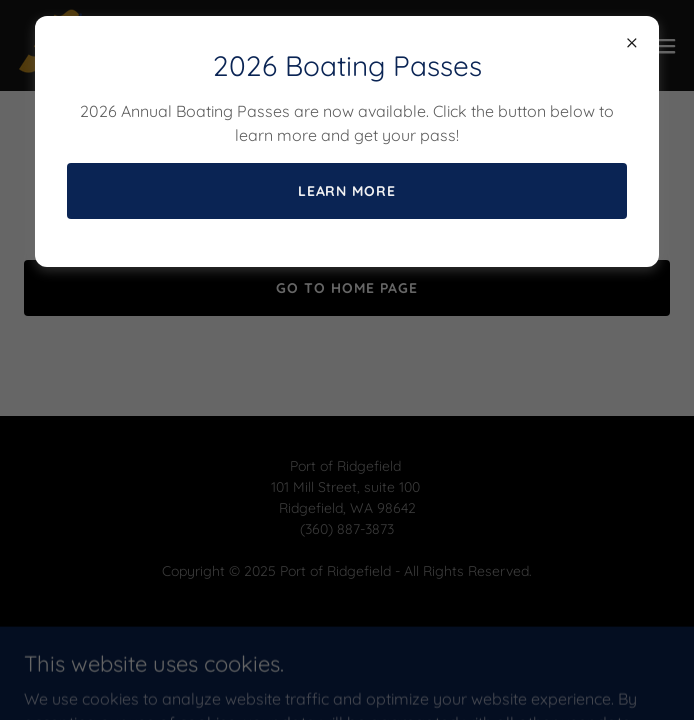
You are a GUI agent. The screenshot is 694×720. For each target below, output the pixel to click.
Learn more (347, 191)
